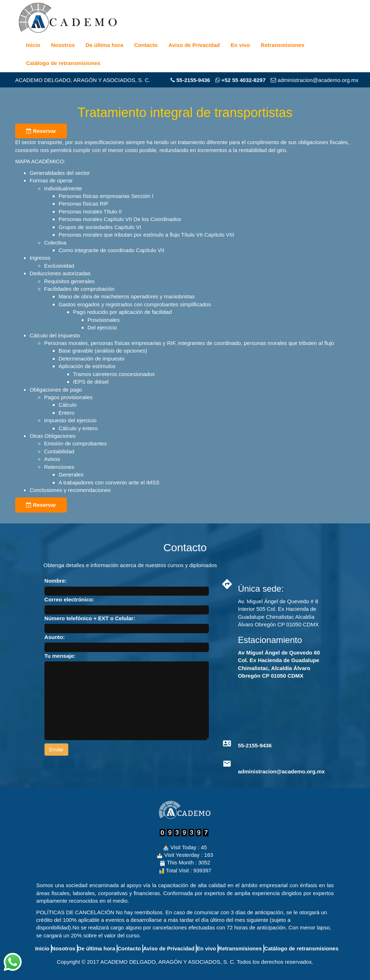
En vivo (240, 45)
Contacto (146, 45)
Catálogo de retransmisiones (63, 63)
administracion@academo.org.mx (281, 771)
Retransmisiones (283, 45)
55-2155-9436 (193, 80)
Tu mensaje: (60, 656)
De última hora (104, 45)
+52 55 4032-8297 (240, 80)
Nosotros (63, 45)
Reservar (41, 131)
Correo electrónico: (69, 599)
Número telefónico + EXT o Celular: (90, 618)
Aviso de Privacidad (194, 45)
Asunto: (55, 637)
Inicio (33, 45)
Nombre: (56, 581)
